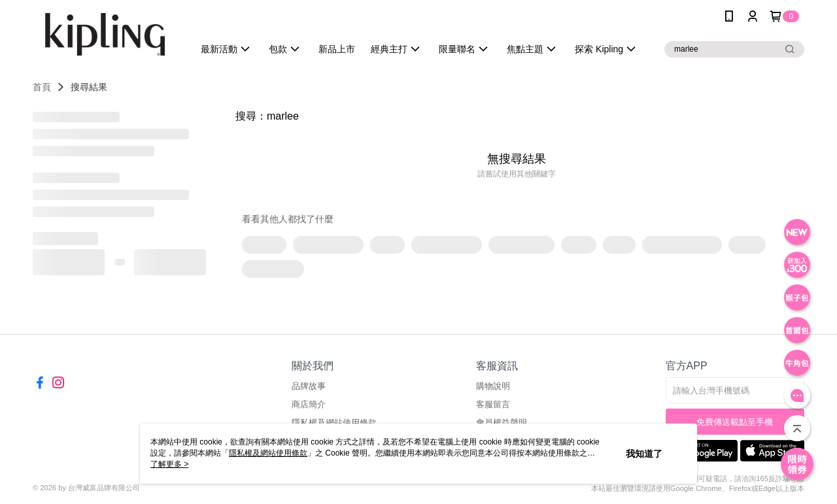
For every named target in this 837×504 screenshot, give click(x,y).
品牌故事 (309, 386)
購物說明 (493, 386)
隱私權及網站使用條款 (268, 453)
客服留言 (493, 404)
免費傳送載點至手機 (735, 422)
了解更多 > (169, 464)
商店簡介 (309, 404)
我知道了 (644, 454)
